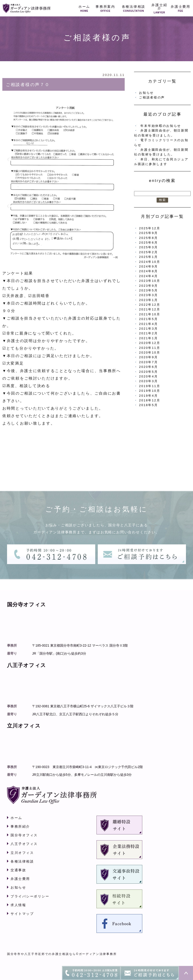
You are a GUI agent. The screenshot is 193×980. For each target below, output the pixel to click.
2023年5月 (148, 290)
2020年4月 (148, 376)
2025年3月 (148, 247)
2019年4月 (148, 396)
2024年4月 (148, 276)
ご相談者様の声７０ (28, 85)
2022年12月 (150, 305)
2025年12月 (150, 228)
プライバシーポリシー (30, 896)
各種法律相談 (22, 861)
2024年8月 (148, 271)
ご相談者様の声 (152, 97)
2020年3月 (148, 381)
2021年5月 (148, 319)
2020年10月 (150, 352)
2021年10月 (150, 314)
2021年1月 (148, 338)
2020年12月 (150, 343)
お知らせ (146, 93)
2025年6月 (148, 243)
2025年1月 (148, 257)
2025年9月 (148, 233)
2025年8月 (148, 238)
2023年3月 (148, 295)
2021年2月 (148, 333)
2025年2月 (148, 252)
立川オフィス (22, 853)
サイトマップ (22, 914)
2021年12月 (150, 309)
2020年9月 (148, 357)
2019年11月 (150, 386)
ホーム (16, 818)
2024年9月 (148, 266)
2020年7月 (148, 362)
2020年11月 (150, 348)
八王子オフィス (24, 844)
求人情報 (18, 905)
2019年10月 (150, 391)
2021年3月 (148, 329)
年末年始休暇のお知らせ (161, 126)
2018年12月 (150, 400)
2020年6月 (148, 367)
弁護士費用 (20, 879)
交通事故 (18, 870)
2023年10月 (150, 281)
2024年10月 (150, 262)
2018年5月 (148, 405)
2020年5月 (148, 372)
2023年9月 (148, 286)
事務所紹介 (20, 826)
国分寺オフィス (24, 835)
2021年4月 (148, 324)
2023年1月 (148, 300)
